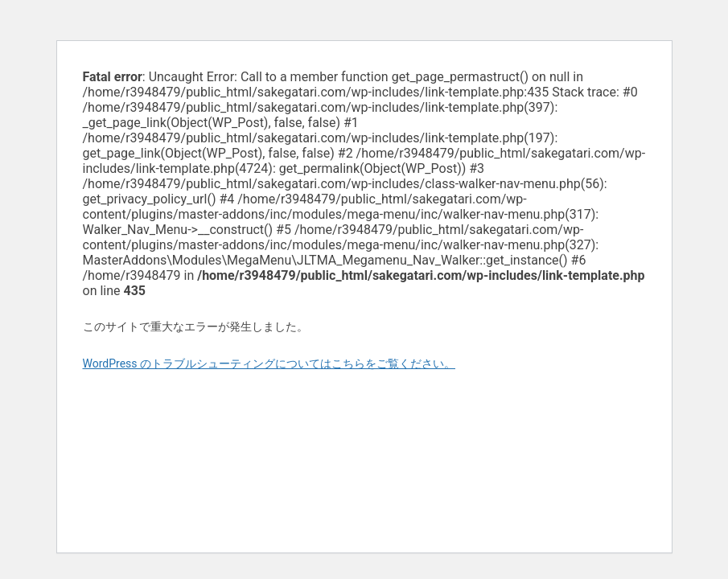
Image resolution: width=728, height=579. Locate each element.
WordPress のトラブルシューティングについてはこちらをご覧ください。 (269, 363)
